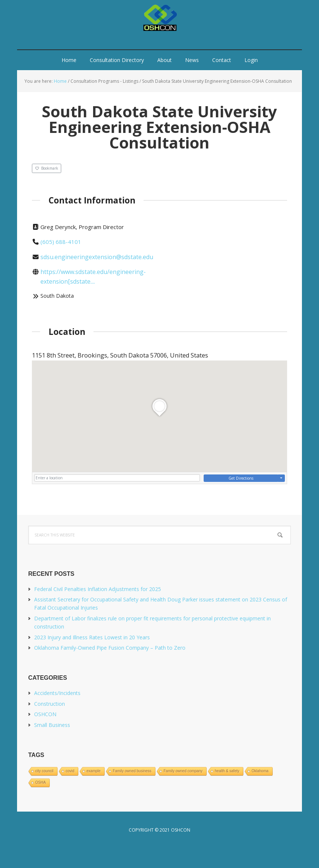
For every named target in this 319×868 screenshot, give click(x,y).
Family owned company (183, 771)
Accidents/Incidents (57, 693)
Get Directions (241, 478)
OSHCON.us (159, 19)
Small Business (52, 725)
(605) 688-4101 (61, 242)
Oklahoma (260, 771)
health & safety (227, 771)
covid (70, 771)
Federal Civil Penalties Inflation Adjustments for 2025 (98, 589)
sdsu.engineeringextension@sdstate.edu (97, 257)
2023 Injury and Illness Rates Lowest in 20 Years (92, 637)
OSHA (40, 782)
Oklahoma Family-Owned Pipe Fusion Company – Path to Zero (110, 648)
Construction (50, 704)
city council (44, 771)
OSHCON (45, 714)
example (93, 771)
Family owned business (132, 771)
